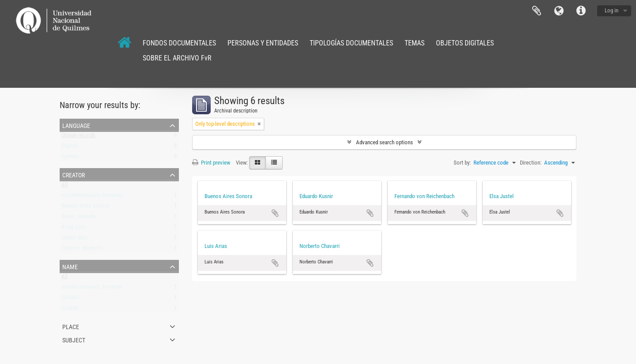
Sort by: (462, 163)
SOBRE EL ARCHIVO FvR (177, 58)
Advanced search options (384, 142)
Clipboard (537, 11)
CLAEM (70, 310)
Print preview (211, 163)
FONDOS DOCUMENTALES (179, 43)
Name (70, 266)
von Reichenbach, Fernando (92, 197)
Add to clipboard (275, 213)
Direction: (531, 163)
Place (71, 326)
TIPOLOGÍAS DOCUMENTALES (351, 43)
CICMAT (70, 299)
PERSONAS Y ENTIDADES (263, 43)
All (64, 186)
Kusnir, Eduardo (79, 218)
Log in (611, 10)
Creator (74, 174)
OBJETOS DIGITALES (465, 43)
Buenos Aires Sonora (85, 208)
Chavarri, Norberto (82, 250)
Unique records (78, 137)
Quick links (581, 11)
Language (559, 11)
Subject (74, 339)
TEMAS (415, 43)
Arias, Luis (73, 229)
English (69, 148)
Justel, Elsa (74, 239)
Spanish (70, 158)
